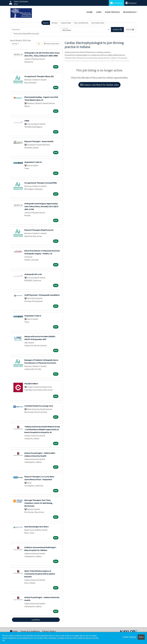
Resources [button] (129, 12)
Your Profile (112, 12)
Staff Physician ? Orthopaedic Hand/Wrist (42, 295)
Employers (131, 3)
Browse (55, 23)
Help (14, 631)
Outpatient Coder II (33, 316)
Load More (36, 620)
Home (90, 12)
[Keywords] (36, 30)
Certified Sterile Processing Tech (39, 406)
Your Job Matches (81, 23)
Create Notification (52, 44)
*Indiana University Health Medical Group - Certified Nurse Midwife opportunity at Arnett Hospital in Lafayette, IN (42, 429)
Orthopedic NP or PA (33, 274)
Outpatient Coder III (33, 162)
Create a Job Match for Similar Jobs (99, 85)
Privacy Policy (49, 631)
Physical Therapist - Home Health (39, 141)
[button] (130, 30)
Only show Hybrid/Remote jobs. (27, 34)
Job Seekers (116, 3)
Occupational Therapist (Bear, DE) (39, 76)
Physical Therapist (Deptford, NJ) (39, 230)
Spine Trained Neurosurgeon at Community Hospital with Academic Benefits (40, 574)
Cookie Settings (129, 637)
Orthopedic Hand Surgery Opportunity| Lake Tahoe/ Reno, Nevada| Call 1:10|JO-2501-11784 (42, 206)
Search (46, 23)
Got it (141, 637)
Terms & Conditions (30, 631)
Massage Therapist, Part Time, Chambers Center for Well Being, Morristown (39, 503)
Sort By (15, 44)
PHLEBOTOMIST (31, 384)
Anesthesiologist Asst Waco (37, 527)
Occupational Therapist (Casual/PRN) (41, 183)
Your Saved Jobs (98, 23)
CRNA (27, 121)
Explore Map (66, 23)
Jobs (99, 12)
